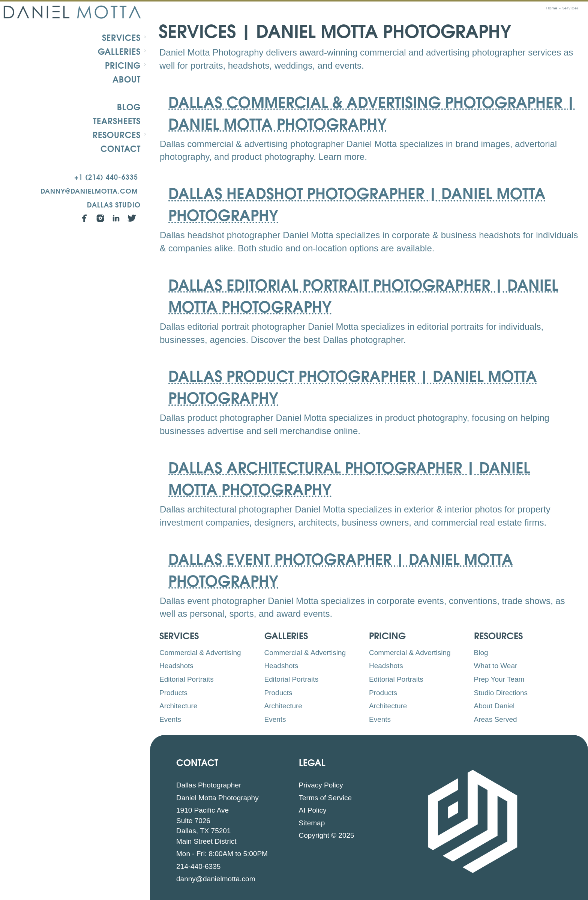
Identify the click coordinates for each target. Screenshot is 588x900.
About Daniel (494, 706)
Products (173, 693)
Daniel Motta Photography (217, 798)
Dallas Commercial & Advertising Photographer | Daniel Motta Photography (372, 112)
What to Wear (496, 666)
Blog (129, 107)
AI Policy (313, 810)
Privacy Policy (321, 785)
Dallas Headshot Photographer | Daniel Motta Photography (357, 203)
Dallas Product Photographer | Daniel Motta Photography (353, 386)
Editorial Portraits (187, 679)
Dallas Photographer (209, 785)
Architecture (178, 706)
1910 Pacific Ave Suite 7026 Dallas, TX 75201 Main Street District (206, 826)
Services (121, 37)
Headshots (176, 666)
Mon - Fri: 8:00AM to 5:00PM (222, 854)
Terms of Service (325, 798)
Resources (117, 134)
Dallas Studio (114, 204)
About (127, 79)
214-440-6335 (198, 866)
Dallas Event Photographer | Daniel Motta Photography (341, 569)
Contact (121, 148)
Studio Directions (501, 693)
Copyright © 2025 (327, 835)
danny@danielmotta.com (89, 190)
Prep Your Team (499, 679)
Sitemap (312, 823)
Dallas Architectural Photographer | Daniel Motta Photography (349, 477)
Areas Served (496, 719)
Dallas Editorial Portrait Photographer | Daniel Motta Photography (363, 295)
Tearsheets (117, 120)
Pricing (123, 65)
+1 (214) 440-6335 (106, 177)
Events (170, 719)
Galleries (119, 51)
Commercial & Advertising (200, 653)
